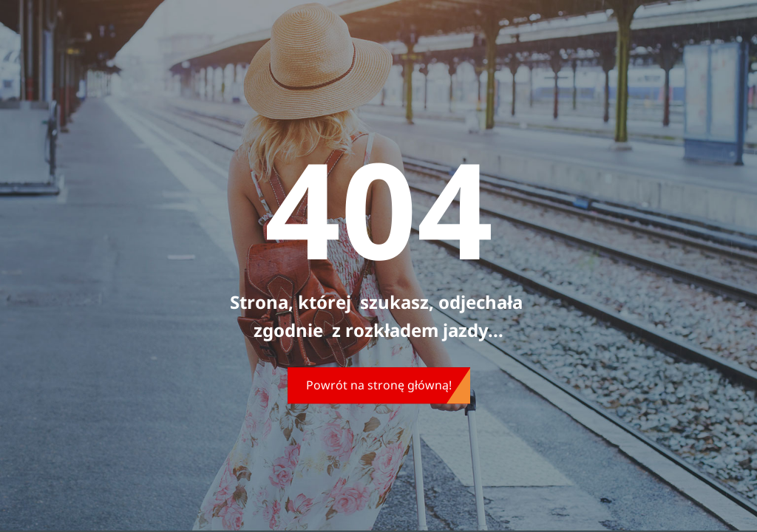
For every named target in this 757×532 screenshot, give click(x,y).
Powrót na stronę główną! (379, 385)
